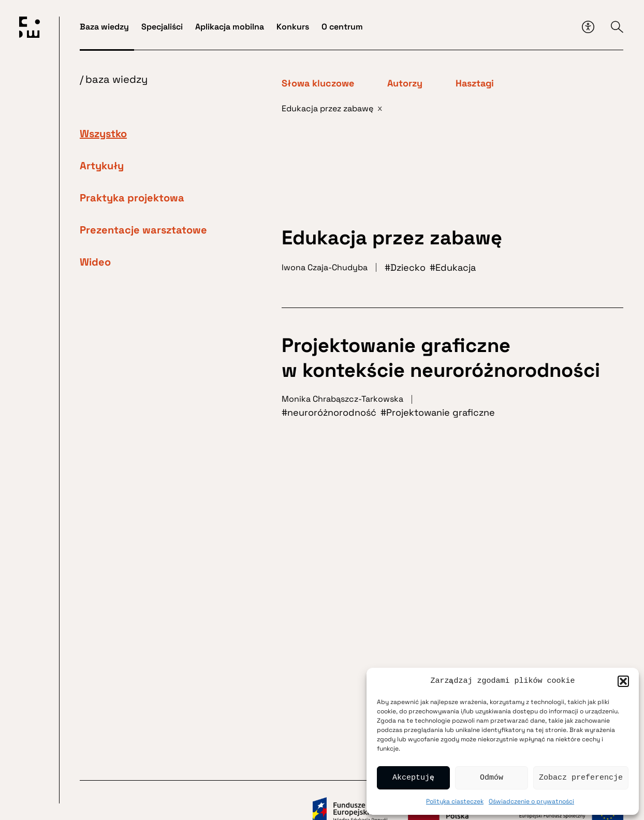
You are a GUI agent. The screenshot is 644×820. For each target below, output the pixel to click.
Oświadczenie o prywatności (531, 801)
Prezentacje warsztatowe (143, 230)
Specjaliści (162, 27)
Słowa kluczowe (318, 83)
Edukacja (456, 267)
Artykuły (102, 166)
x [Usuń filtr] (380, 108)
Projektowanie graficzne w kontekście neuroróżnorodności (441, 358)
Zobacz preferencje (581, 778)
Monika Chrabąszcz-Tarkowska (342, 399)
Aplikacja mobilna (230, 27)
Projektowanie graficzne (441, 412)
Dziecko (408, 267)
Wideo (95, 262)
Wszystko (103, 134)
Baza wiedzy (104, 27)
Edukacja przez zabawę (392, 238)
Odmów (492, 778)
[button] (623, 681)
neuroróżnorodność (332, 412)
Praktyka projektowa (132, 198)
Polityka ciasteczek (455, 801)
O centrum (342, 27)
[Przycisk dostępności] (588, 27)
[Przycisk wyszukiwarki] (617, 27)
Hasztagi (475, 83)
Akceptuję (413, 778)
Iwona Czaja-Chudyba (325, 267)
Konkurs (293, 27)
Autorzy (405, 83)
